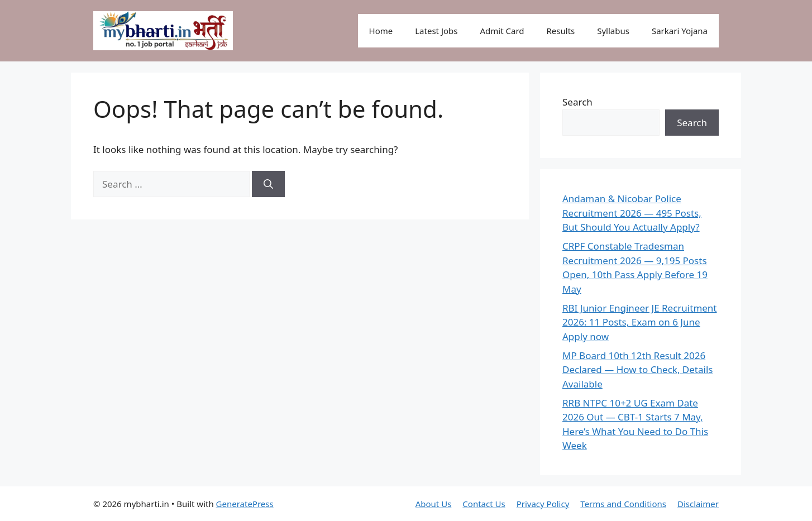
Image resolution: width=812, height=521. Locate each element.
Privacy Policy (543, 504)
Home (381, 31)
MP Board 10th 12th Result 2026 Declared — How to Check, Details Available (637, 370)
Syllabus (613, 31)
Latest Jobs (436, 31)
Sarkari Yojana (680, 31)
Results (561, 31)
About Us (434, 504)
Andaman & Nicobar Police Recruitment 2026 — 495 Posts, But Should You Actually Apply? (632, 213)
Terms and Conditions (623, 504)
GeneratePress (245, 504)
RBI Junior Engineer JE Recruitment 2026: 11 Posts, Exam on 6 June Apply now (640, 322)
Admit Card (502, 31)
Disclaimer (698, 504)
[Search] (268, 184)
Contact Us (484, 504)
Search (577, 102)
